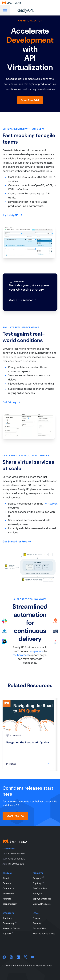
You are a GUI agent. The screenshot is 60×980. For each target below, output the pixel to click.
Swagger (37, 878)
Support (7, 934)
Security (37, 923)
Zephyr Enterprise (42, 899)
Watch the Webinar (23, 300)
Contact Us (8, 888)
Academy (8, 918)
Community (8, 923)
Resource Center (11, 928)
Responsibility (10, 904)
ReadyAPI (38, 894)
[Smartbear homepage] (11, 3)
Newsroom (8, 894)
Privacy (36, 918)
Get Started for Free (17, 542)
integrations (36, 651)
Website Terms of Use (44, 934)
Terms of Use (39, 928)
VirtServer (51, 504)
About (6, 878)
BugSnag (37, 883)
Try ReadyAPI (12, 215)
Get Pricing (11, 402)
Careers (7, 883)
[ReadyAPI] (33, 10)
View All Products (42, 904)
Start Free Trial (30, 100)
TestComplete (40, 888)
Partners (7, 899)
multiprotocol (21, 655)
